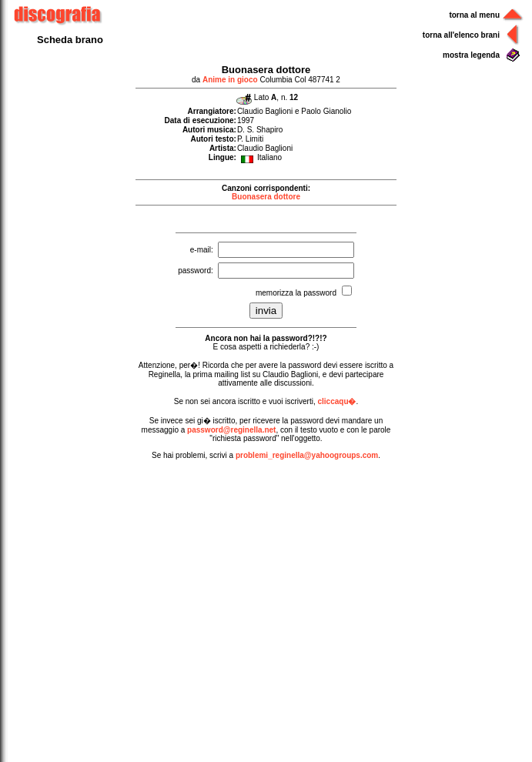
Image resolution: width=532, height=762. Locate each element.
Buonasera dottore (266, 197)
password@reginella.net (231, 430)
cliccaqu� (336, 401)
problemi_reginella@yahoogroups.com (307, 455)
